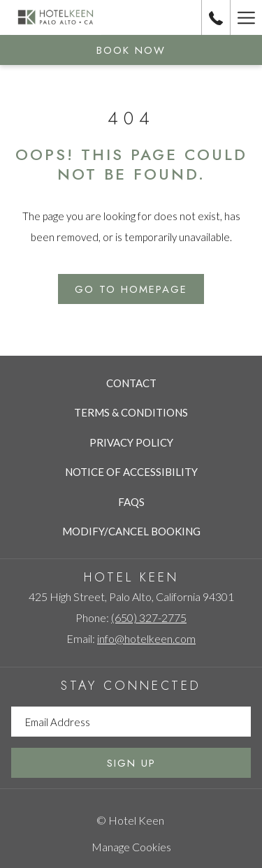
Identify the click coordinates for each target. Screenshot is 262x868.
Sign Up (131, 763)
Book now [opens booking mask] (131, 50)
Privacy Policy (131, 442)
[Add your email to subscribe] (131, 722)
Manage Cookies (131, 847)
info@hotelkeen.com (146, 638)
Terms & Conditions (131, 412)
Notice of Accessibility (131, 472)
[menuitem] (131, 383)
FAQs (131, 502)
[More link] (246, 17)
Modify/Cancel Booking (131, 531)
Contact (131, 383)
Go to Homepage (131, 289)
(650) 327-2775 (149, 617)
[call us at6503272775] (216, 17)
